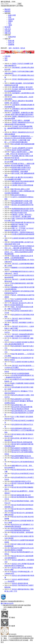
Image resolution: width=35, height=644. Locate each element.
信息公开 (7, 39)
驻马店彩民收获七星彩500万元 (21, 428)
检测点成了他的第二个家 (20, 224)
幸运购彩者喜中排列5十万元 (21, 169)
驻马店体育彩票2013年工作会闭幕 (23, 411)
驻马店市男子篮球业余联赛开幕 (22, 407)
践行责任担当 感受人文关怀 (21, 189)
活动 (6, 60)
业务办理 (7, 35)
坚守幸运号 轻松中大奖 (19, 213)
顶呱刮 (10, 21)
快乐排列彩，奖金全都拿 (20, 171)
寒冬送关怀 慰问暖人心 (19, 195)
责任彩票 (7, 27)
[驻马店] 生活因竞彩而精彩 (20, 373)
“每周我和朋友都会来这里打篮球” (23, 209)
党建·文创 (8, 33)
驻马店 (23, 48)
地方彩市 (16, 48)
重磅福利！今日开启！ (19, 226)
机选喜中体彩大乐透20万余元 (21, 168)
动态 (6, 58)
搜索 (20, 4)
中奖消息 (7, 56)
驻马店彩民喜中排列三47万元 (21, 481)
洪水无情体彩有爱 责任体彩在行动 (23, 222)
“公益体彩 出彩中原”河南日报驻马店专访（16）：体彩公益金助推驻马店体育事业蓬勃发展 (19, 252)
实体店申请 (12, 37)
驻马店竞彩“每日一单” (19, 405)
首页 (10, 48)
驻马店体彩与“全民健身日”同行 (22, 448)
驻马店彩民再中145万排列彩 (21, 399)
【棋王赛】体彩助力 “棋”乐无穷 (22, 87)
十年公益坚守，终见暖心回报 (21, 217)
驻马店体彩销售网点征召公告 (21, 456)
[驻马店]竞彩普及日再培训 (20, 409)
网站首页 (7, 9)
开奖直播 (7, 31)
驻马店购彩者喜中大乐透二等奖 (22, 203)
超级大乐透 (12, 15)
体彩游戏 (7, 13)
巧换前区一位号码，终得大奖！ (22, 215)
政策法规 (11, 41)
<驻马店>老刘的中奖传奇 (20, 583)
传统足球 (11, 19)
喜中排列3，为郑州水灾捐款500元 (23, 232)
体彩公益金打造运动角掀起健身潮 (23, 181)
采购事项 (11, 45)
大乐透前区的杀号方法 (19, 183)
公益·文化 (8, 29)
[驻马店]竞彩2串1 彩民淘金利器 (22, 442)
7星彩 (10, 25)
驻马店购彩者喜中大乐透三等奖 (22, 201)
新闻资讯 (7, 11)
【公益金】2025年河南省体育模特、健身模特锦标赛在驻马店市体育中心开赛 (19, 128)
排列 (10, 23)
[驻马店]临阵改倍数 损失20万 (21, 495)
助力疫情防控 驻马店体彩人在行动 (23, 211)
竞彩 (10, 17)
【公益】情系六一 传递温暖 (21, 120)
